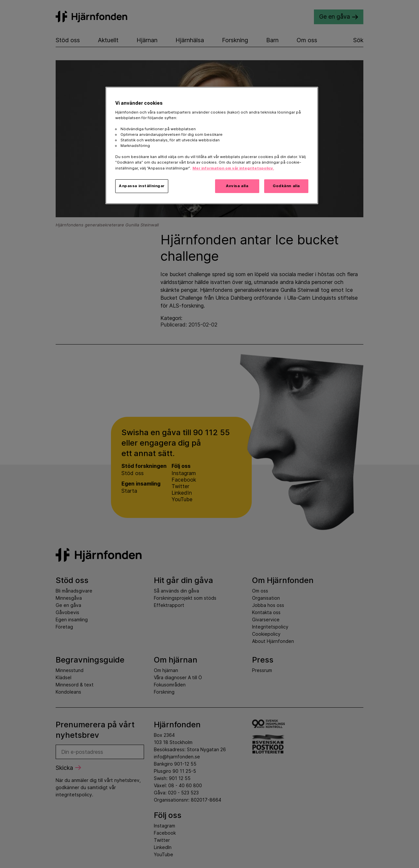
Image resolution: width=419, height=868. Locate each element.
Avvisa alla (237, 186)
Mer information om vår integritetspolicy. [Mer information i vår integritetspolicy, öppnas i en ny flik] (233, 168)
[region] (212, 145)
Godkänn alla (286, 186)
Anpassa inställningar (142, 186)
